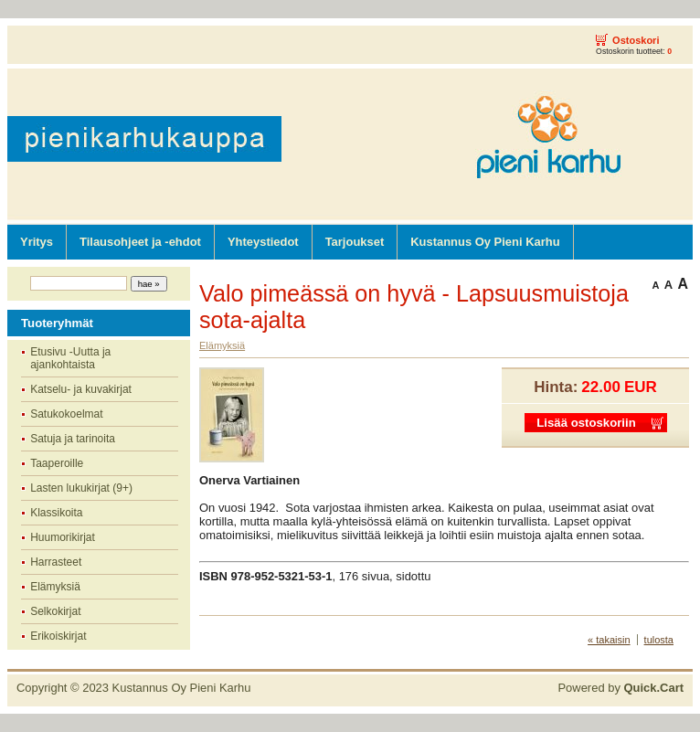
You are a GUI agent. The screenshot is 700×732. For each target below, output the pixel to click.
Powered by (620, 688)
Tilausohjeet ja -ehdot (140, 242)
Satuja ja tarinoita (73, 439)
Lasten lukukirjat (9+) (81, 488)
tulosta (659, 640)
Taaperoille (57, 463)
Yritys (37, 242)
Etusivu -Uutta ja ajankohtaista (70, 358)
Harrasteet (56, 562)
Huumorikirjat (63, 537)
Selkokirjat (55, 611)
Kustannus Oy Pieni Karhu (485, 242)
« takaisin (609, 640)
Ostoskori (636, 40)
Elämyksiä (55, 587)
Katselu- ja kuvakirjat (81, 389)
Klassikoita (56, 513)
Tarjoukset (355, 242)
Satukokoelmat (66, 414)
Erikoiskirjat (58, 636)
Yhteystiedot (263, 242)
